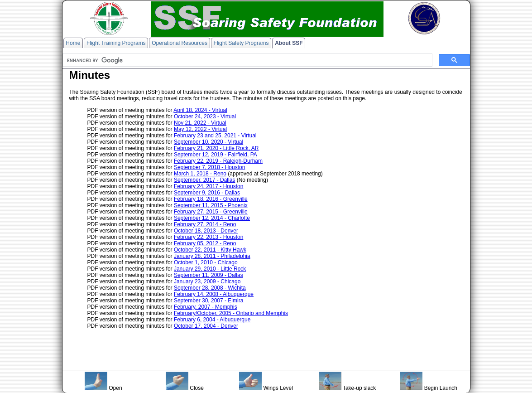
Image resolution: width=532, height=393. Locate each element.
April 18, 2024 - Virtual (200, 110)
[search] (247, 60)
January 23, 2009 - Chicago (207, 281)
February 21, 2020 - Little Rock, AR (216, 148)
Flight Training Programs (116, 43)
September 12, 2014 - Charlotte (212, 218)
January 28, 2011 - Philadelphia (212, 256)
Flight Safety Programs (241, 43)
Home (73, 43)
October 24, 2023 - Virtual (205, 116)
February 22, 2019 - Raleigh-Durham (218, 161)
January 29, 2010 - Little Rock (210, 269)
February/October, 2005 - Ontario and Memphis (231, 313)
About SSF (289, 43)
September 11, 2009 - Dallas (208, 275)
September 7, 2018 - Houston (209, 167)
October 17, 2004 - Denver (206, 326)
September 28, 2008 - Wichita (210, 288)
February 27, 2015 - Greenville (211, 212)
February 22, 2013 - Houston (208, 237)
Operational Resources (180, 43)
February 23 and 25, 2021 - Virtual (215, 136)
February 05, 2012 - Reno (205, 243)
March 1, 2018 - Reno (200, 174)
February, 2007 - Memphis (206, 307)
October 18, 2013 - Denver (206, 231)
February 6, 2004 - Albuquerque (212, 320)
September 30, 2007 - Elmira (208, 301)
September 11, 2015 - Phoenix (211, 205)
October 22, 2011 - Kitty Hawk (210, 250)
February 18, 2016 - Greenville (211, 199)
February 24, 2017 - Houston (208, 186)
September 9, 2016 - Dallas (207, 193)
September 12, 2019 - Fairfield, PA (216, 155)
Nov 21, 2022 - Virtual (200, 123)
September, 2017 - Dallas (204, 180)
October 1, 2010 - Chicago (206, 262)
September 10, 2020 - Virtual (208, 142)
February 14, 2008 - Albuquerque (214, 294)
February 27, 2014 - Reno (205, 224)
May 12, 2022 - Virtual (200, 129)
